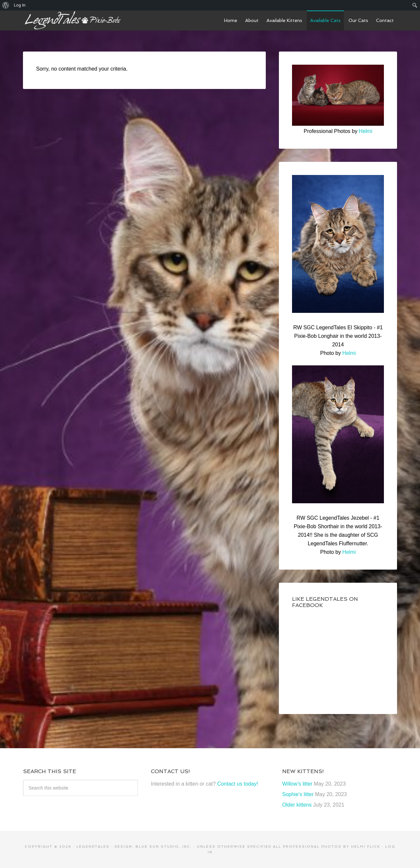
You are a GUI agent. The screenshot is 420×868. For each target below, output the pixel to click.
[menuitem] (6, 5)
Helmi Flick (366, 846)
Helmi (366, 131)
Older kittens (297, 805)
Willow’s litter (297, 784)
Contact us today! (238, 784)
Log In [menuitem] (20, 5)
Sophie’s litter (298, 794)
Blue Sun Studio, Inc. (164, 846)
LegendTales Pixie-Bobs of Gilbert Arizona (72, 20)
